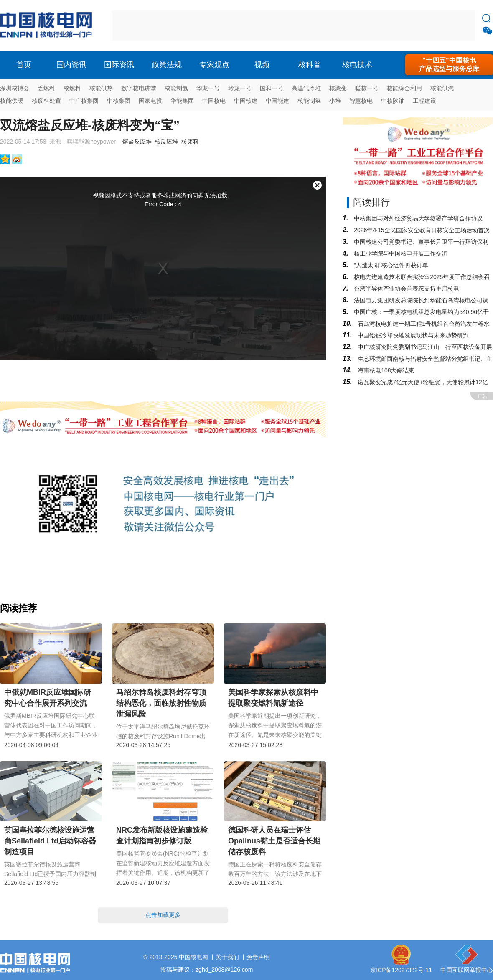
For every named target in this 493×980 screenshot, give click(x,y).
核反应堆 (166, 142)
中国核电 (214, 101)
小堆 (335, 101)
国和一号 (272, 88)
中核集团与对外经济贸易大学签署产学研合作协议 (417, 218)
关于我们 (227, 957)
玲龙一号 (240, 88)
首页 (24, 65)
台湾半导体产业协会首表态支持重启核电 (406, 289)
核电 (48, 25)
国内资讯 (71, 65)
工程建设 (424, 101)
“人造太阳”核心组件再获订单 (390, 265)
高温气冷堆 (306, 88)
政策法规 (167, 65)
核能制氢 (176, 88)
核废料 (190, 142)
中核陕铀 (393, 101)
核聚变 (338, 88)
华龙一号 (208, 88)
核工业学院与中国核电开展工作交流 (400, 253)
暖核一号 (367, 88)
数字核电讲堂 (139, 88)
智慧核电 (361, 101)
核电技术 (357, 65)
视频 (262, 65)
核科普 (310, 65)
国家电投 (150, 101)
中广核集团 (84, 101)
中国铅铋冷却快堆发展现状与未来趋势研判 (412, 335)
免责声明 (258, 957)
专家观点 (214, 65)
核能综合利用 (404, 88)
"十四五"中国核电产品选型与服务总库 (449, 65)
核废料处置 (46, 101)
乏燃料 (46, 88)
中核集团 (119, 101)
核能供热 (101, 88)
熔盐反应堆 (137, 142)
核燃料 (72, 88)
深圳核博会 (15, 88)
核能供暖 (12, 101)
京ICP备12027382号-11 (401, 970)
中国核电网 (193, 957)
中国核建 (246, 101)
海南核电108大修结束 (385, 370)
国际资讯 (119, 65)
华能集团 (182, 101)
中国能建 (277, 101)
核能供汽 (442, 88)
